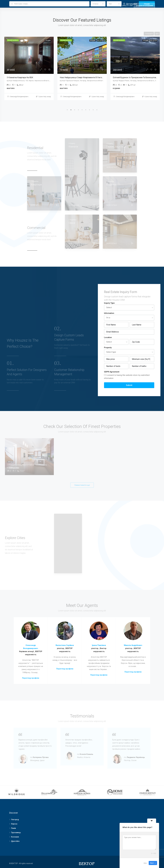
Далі (157, 34)
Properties (70, 6)
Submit (129, 385)
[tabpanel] (29, 68)
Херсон (14, 824)
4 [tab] (78, 110)
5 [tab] (82, 110)
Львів (13, 828)
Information (109, 313)
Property (85, 6)
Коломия (15, 837)
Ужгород (15, 820)
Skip (145, 863)
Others (110, 6)
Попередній (149, 34)
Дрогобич (15, 841)
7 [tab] (89, 110)
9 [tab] (97, 110)
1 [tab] (67, 110)
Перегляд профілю (31, 678)
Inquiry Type (109, 303)
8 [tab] (93, 110)
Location (108, 337)
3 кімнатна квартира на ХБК (20, 77)
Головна (56, 6)
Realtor (98, 6)
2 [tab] (71, 110)
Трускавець (16, 833)
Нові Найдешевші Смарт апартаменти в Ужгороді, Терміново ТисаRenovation (95, 77)
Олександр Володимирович (19, 97)
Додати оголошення (144, 6)
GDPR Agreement (112, 372)
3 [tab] (75, 110)
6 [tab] (86, 110)
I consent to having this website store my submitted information (127, 377)
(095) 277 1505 (126, 5)
